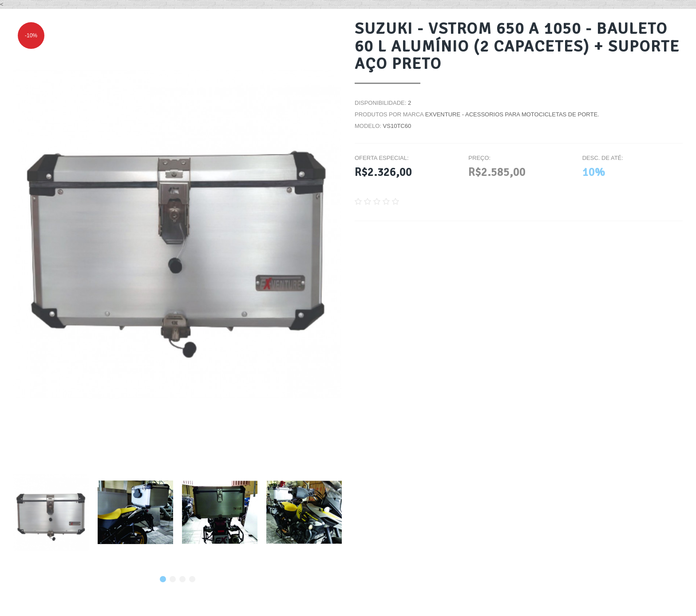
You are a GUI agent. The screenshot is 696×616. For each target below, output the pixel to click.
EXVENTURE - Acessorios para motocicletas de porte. (512, 114)
